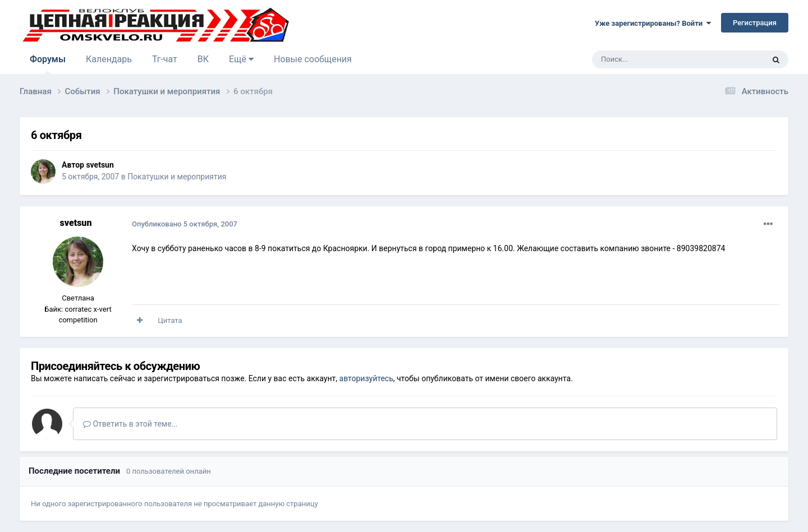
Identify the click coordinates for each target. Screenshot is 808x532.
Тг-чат (165, 59)
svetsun (100, 165)
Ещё (241, 59)
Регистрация (755, 23)
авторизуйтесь (366, 378)
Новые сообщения (313, 59)
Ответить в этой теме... (130, 424)
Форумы (48, 64)
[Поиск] (653, 59)
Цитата (170, 320)
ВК (203, 59)
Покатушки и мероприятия (177, 177)
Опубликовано (185, 224)
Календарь (109, 59)
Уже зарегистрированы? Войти (653, 23)
